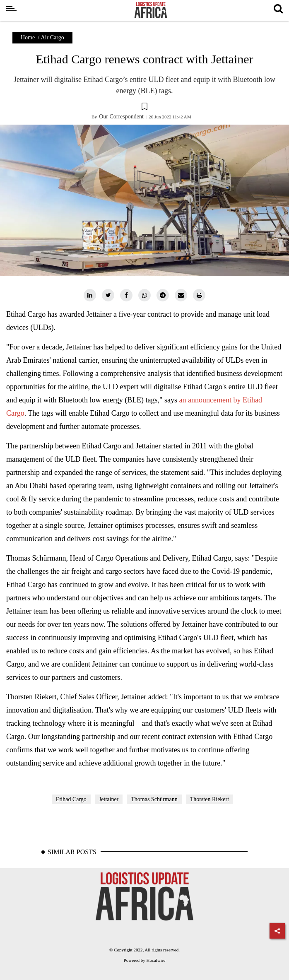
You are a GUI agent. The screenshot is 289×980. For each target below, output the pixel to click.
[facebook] (126, 295)
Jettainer (109, 799)
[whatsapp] (144, 295)
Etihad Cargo (71, 799)
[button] (144, 108)
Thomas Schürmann (154, 799)
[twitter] (108, 295)
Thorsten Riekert (210, 799)
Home (28, 37)
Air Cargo (53, 37)
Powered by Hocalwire (145, 960)
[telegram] (163, 295)
